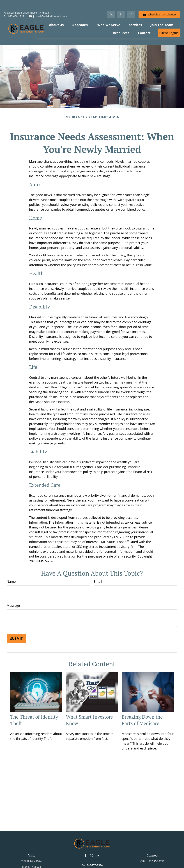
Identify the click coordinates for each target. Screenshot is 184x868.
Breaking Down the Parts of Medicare (142, 704)
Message (13, 589)
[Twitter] (111, 4)
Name (11, 565)
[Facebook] (131, 4)
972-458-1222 (14, 5)
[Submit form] (16, 622)
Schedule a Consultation (159, 4)
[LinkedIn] (121, 4)
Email (98, 565)
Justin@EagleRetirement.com (48, 5)
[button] (56, 14)
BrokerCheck (129, 864)
